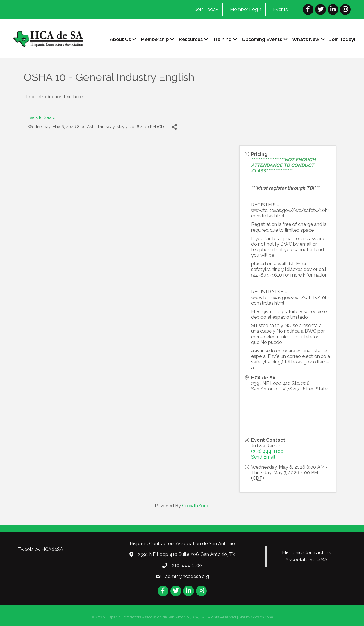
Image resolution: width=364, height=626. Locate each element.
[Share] (174, 127)
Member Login (246, 9)
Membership (155, 39)
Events (280, 9)
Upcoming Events (262, 39)
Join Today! (342, 39)
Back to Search (43, 117)
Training (222, 39)
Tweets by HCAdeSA (40, 549)
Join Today (207, 9)
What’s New (306, 39)
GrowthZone (196, 506)
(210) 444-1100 (267, 451)
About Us (120, 39)
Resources (191, 39)
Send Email (263, 457)
